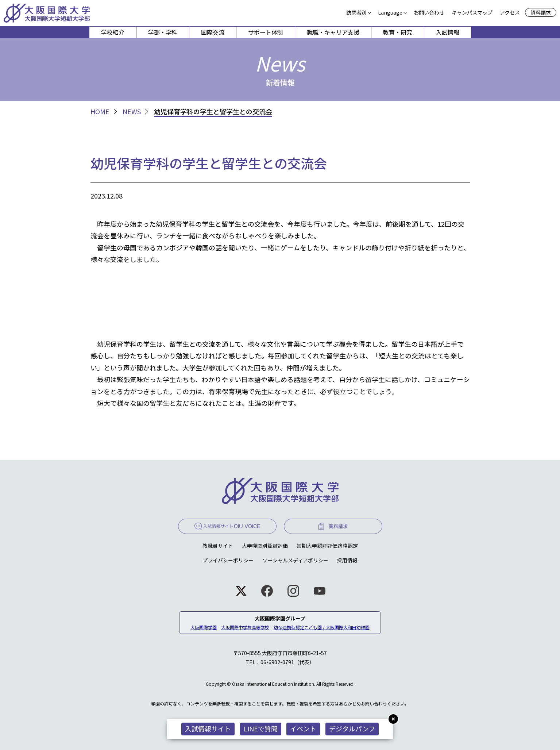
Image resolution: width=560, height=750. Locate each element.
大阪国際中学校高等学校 (245, 627)
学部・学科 (163, 32)
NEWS (132, 111)
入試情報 (448, 32)
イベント (304, 728)
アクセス (510, 12)
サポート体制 (266, 32)
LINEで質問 (261, 728)
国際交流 (213, 32)
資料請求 (541, 12)
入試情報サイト (208, 728)
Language (390, 12)
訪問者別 (356, 12)
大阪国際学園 (204, 627)
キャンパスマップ (472, 12)
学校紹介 (113, 32)
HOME (100, 111)
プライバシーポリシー (228, 560)
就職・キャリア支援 (333, 32)
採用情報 (347, 560)
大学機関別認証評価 (265, 546)
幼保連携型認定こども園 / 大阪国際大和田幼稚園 (322, 627)
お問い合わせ (429, 12)
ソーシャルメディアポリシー (295, 560)
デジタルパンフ (352, 728)
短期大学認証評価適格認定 (327, 546)
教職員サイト (218, 546)
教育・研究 (398, 32)
